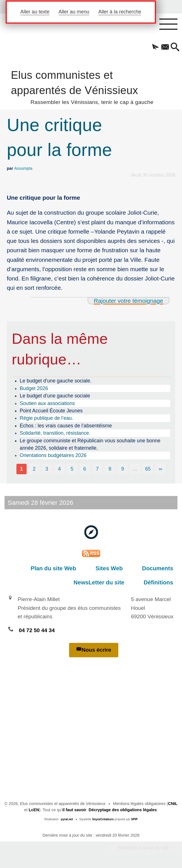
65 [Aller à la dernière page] (148, 469)
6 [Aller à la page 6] (85, 469)
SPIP (134, 819)
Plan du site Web (69, 568)
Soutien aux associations (47, 403)
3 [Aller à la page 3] (47, 469)
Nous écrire (94, 650)
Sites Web (119, 568)
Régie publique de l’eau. (47, 418)
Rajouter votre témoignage (128, 301)
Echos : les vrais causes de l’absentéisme (66, 426)
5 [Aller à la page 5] (72, 469)
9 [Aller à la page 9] (123, 469)
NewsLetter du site (109, 582)
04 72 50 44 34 (37, 630)
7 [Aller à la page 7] (97, 469)
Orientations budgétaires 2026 (53, 455)
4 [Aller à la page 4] (59, 469)
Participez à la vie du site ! (144, 848)
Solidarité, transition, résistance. (55, 433)
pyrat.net (67, 819)
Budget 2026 (34, 388)
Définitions (162, 582)
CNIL (173, 804)
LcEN (34, 810)
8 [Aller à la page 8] (110, 469)
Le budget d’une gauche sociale (55, 396)
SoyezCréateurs (103, 819)
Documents (161, 568)
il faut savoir (74, 810)
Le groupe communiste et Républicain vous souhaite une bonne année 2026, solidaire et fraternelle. (90, 444)
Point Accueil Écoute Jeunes (51, 411)
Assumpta (23, 168)
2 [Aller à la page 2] (34, 469)
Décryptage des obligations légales (123, 810)
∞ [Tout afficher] (161, 469)
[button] (154, 47)
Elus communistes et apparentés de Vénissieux (91, 87)
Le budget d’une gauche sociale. (56, 381)
